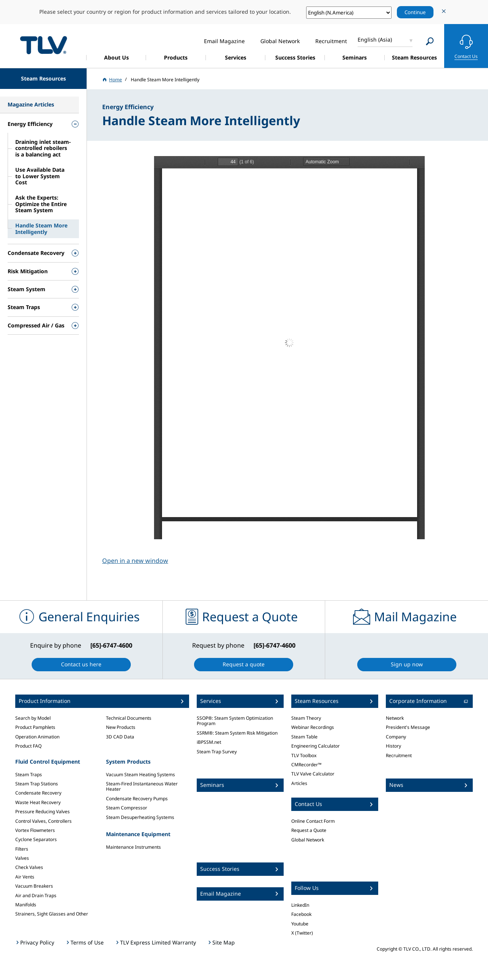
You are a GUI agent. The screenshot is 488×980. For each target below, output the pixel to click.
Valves (22, 858)
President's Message (408, 727)
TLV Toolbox (304, 755)
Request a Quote (309, 830)
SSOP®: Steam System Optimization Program (235, 721)
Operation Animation (37, 737)
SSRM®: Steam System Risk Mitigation (237, 733)
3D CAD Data (120, 737)
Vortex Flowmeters (35, 830)
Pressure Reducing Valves (43, 812)
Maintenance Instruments (133, 847)
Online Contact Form (313, 821)
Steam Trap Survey (217, 752)
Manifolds (26, 905)
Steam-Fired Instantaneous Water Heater (142, 786)
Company (396, 737)
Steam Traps (29, 774)
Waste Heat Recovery (38, 802)
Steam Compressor (127, 808)
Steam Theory (306, 718)
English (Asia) (375, 39)
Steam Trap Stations (37, 784)
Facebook (301, 914)
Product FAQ (28, 746)
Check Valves (29, 867)
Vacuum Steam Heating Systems (140, 774)
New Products (121, 727)
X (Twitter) (302, 933)
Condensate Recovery (38, 793)
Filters (22, 849)
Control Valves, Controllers (43, 821)
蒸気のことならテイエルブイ (43, 45)
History (393, 746)
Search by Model (33, 718)
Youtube (300, 924)
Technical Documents (129, 718)
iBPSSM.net (209, 742)
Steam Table (304, 737)
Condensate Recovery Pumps (137, 799)
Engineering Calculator (315, 746)
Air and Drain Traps (36, 895)
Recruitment (399, 755)
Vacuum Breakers (34, 886)
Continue (415, 12)
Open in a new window (135, 561)
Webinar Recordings (313, 727)
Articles (299, 783)
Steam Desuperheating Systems (140, 817)
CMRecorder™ (306, 765)
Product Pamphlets (35, 727)
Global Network (308, 840)
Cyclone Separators (36, 839)
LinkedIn (300, 905)
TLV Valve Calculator (313, 774)
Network (395, 718)
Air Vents (25, 877)
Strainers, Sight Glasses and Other (52, 914)
